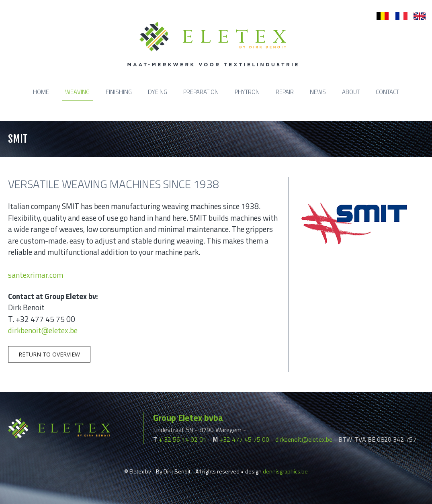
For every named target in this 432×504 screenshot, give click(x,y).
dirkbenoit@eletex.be (43, 330)
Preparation (201, 92)
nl (379, 16)
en (417, 16)
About (351, 92)
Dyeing (158, 92)
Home (41, 92)
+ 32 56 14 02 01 (183, 439)
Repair (285, 92)
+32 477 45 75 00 (244, 439)
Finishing (119, 92)
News (318, 92)
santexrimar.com (36, 275)
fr (397, 16)
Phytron (247, 92)
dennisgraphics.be (285, 471)
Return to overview (49, 354)
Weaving (77, 92)
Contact (387, 92)
